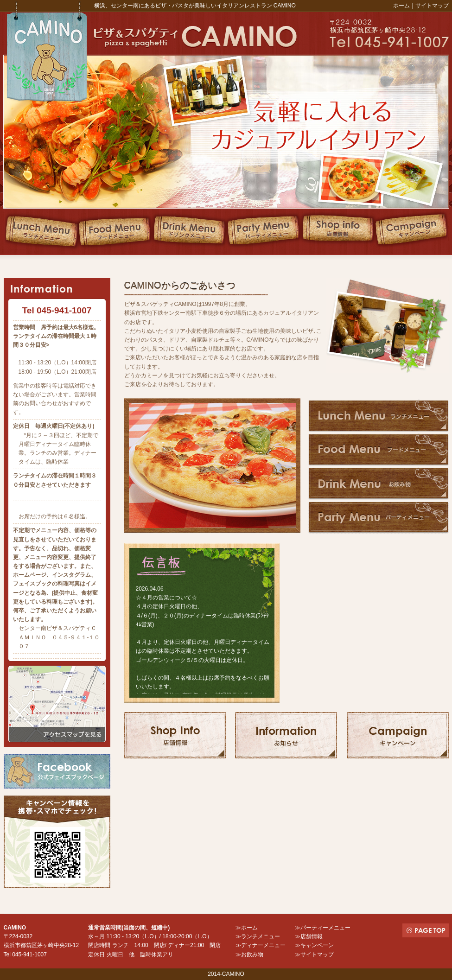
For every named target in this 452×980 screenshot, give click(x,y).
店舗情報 (312, 936)
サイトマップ (432, 6)
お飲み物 (252, 955)
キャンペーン (317, 945)
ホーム (401, 6)
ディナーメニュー (263, 945)
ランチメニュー (261, 936)
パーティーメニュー (325, 928)
